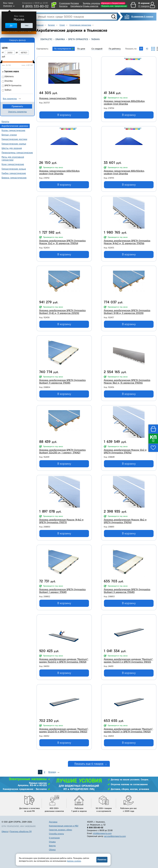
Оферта (5, 831)
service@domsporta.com (115, 836)
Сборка (52, 850)
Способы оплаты (56, 834)
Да (11, 25)
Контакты (63, 6)
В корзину (64, 115)
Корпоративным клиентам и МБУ (64, 826)
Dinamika (60, 39)
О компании (65, 3)
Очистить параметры (17, 112)
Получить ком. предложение (114, 6)
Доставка (75, 3)
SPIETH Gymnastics (78, 39)
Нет (27, 25)
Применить (17, 106)
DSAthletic (46, 39)
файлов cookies (74, 861)
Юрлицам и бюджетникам (113, 3)
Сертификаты (76, 6)
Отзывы (52, 842)
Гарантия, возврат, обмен (61, 830)
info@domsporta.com (102, 833)
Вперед (52, 772)
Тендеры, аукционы (91, 3)
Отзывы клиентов (91, 6)
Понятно (102, 860)
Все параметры (10, 99)
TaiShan (95, 39)
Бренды (52, 846)
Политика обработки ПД (21, 831)
